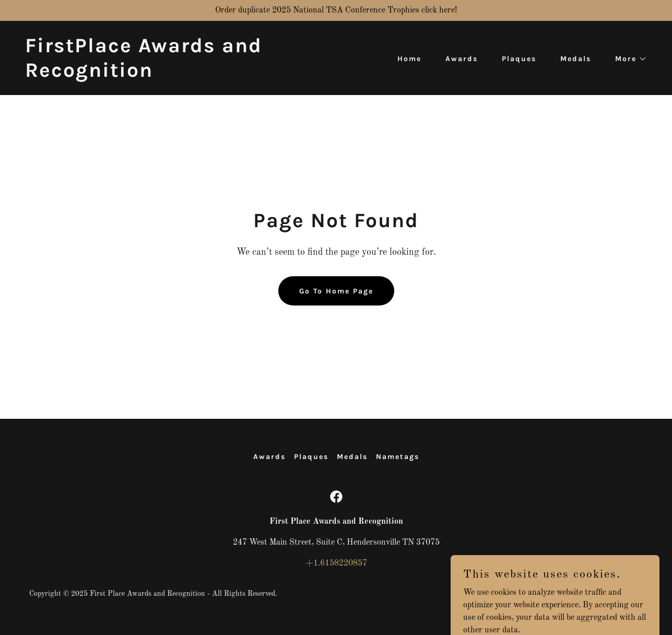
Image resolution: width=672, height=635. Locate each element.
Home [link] (409, 59)
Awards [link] (462, 59)
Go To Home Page (336, 291)
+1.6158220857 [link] (336, 563)
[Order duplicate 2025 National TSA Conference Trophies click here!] (336, 10)
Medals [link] (576, 59)
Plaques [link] (519, 59)
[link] (176, 75)
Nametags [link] (398, 457)
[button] (627, 59)
